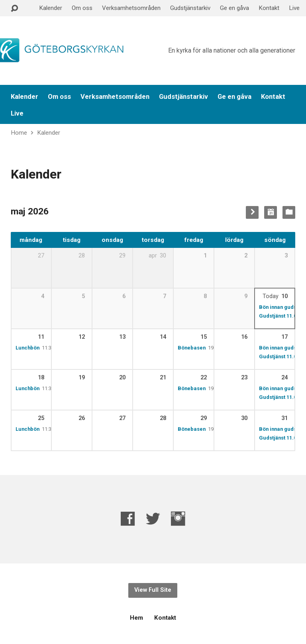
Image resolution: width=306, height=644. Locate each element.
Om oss (82, 8)
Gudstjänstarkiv (190, 8)
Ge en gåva (234, 8)
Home (19, 133)
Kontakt (269, 8)
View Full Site (153, 590)
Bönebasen (192, 348)
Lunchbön (27, 348)
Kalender (51, 8)
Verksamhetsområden (131, 8)
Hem (136, 618)
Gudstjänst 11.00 (279, 316)
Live (294, 8)
